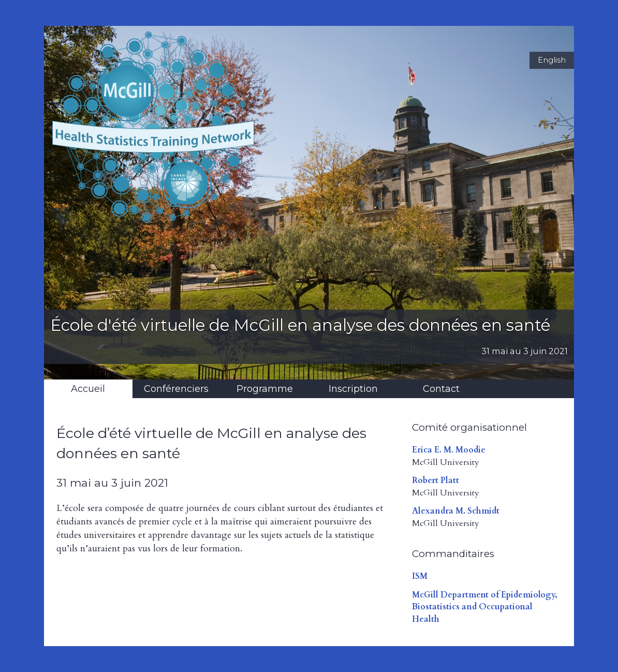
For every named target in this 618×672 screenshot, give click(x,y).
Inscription (353, 389)
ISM (420, 576)
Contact (441, 389)
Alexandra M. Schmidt (456, 511)
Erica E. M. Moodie (449, 450)
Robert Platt (436, 480)
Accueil (88, 389)
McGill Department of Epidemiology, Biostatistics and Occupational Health (485, 607)
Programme (265, 389)
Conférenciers (176, 389)
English (552, 60)
